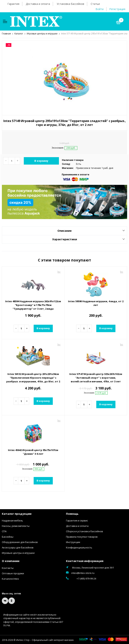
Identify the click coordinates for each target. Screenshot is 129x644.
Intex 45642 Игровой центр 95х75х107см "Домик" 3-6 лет (33, 452)
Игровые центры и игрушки (18, 553)
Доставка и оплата (38, 4)
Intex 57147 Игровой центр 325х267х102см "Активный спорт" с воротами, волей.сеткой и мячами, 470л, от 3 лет (96, 378)
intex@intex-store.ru (83, 573)
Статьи (95, 4)
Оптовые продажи (13, 573)
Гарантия (13, 4)
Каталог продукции (17, 513)
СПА (4, 531)
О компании (11, 561)
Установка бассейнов (70, 4)
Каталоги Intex (10, 579)
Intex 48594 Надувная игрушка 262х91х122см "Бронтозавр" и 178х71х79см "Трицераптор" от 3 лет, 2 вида (33, 305)
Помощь (72, 513)
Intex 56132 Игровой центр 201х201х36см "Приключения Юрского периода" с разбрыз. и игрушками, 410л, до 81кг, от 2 (33, 378)
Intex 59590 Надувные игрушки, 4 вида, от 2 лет (96, 303)
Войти (100, 9)
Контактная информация (85, 561)
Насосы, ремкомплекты (16, 526)
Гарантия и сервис (77, 520)
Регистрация (117, 9)
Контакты (8, 568)
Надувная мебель (12, 520)
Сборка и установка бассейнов (84, 531)
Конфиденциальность (79, 547)
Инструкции (73, 542)
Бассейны (8, 537)
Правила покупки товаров (82, 537)
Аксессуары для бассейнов (18, 547)
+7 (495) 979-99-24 (81, 578)
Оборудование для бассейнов (20, 542)
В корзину (41, 161)
